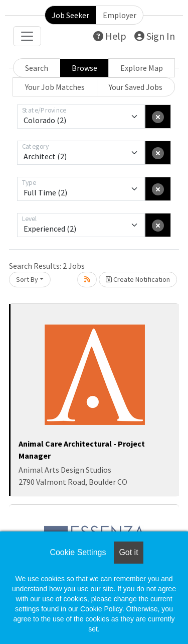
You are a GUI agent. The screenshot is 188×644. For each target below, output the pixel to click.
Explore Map (142, 68)
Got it (128, 552)
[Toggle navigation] (27, 36)
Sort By (27, 279)
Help (110, 36)
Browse (84, 68)
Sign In (155, 36)
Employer (120, 15)
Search (37, 68)
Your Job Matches (55, 87)
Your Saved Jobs (136, 87)
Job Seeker (70, 15)
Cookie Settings (78, 552)
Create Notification (138, 279)
